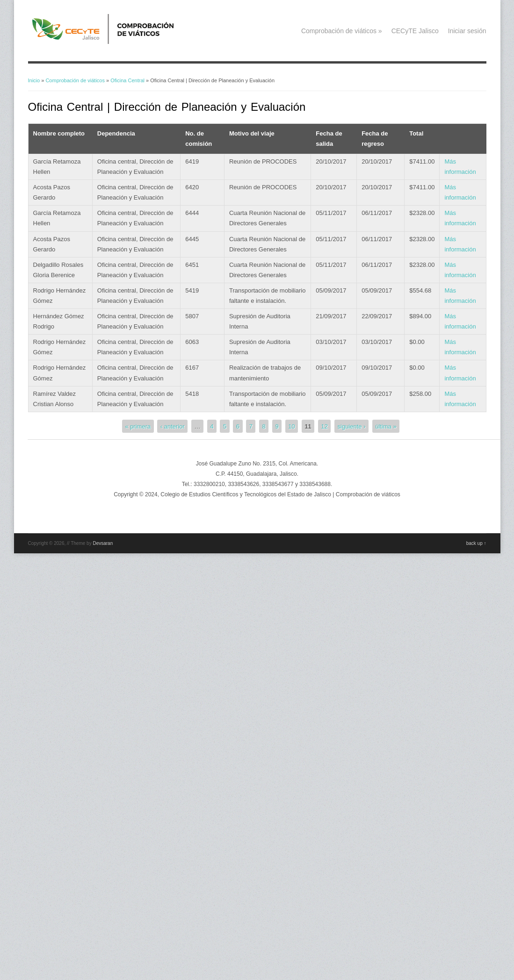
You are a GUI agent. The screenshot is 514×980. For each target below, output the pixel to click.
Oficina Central (127, 80)
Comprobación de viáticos (342, 31)
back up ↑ (476, 543)
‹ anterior (173, 426)
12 (324, 426)
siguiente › (352, 426)
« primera (138, 426)
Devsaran (103, 543)
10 (291, 426)
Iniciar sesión (467, 31)
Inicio (34, 80)
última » (386, 426)
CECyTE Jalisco (415, 31)
